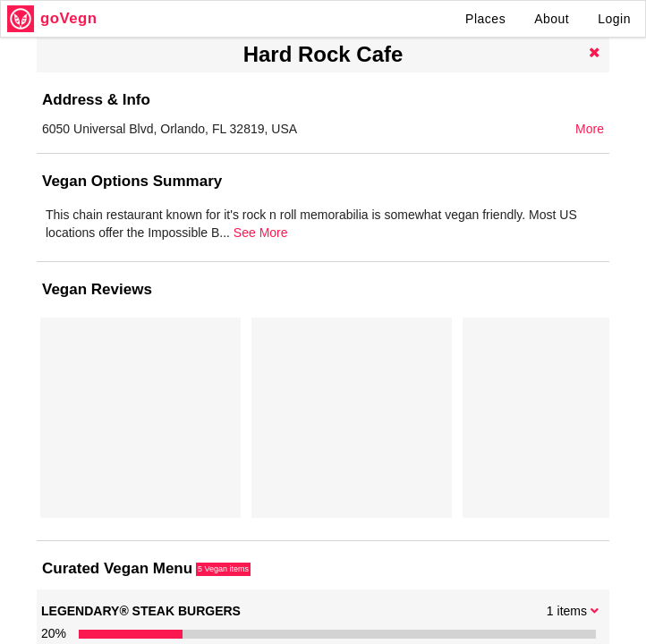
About (552, 19)
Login (614, 19)
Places (485, 19)
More (590, 129)
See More (572, 250)
